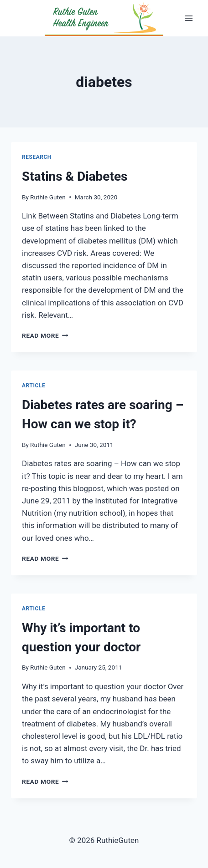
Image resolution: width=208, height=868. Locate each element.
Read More (45, 335)
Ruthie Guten (48, 197)
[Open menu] (189, 18)
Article (34, 386)
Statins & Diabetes (75, 176)
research (37, 157)
